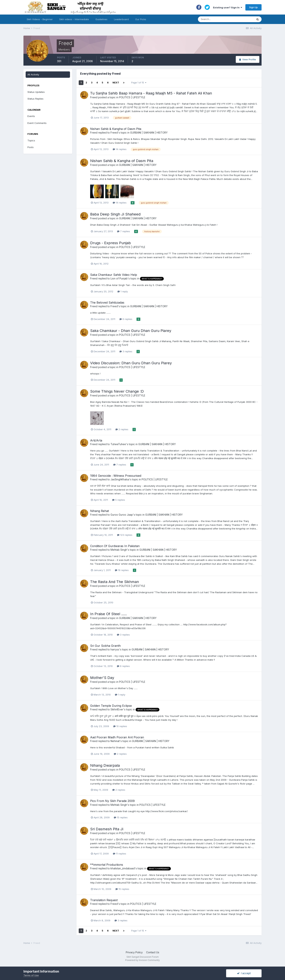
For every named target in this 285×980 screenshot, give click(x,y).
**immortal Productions (107, 865)
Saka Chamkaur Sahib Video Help (114, 275)
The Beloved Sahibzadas (107, 303)
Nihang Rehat (100, 511)
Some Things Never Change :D (117, 391)
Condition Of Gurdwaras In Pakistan (115, 546)
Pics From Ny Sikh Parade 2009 (112, 801)
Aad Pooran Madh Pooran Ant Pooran (117, 737)
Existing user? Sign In (228, 7)
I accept (244, 973)
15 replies (121, 817)
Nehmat (115, 741)
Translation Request (104, 900)
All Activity (33, 74)
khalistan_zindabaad (123, 868)
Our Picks (141, 19)
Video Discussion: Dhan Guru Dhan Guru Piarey (131, 363)
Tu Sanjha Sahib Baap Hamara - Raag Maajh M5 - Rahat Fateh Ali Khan (151, 93)
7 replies (124, 231)
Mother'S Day (102, 678)
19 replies (122, 570)
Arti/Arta (96, 440)
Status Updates (36, 92)
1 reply (123, 291)
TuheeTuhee (118, 444)
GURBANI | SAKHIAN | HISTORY (149, 133)
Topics (31, 140)
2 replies (122, 429)
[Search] (222, 19)
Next (116, 83)
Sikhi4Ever (117, 709)
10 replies (120, 726)
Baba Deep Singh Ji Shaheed (115, 214)
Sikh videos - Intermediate (74, 19)
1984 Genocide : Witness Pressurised (116, 476)
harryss (115, 649)
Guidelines (101, 19)
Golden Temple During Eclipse (111, 706)
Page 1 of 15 (139, 83)
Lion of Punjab (119, 278)
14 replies (120, 149)
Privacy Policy (134, 952)
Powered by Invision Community (142, 960)
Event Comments (37, 123)
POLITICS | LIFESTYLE (132, 97)
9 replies (123, 666)
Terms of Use (31, 975)
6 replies (126, 319)
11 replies (120, 854)
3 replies (126, 351)
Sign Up (253, 7)
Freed (94, 97)
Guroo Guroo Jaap (122, 515)
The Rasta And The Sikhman (115, 582)
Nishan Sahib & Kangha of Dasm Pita (116, 129)
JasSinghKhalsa (120, 479)
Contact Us (153, 952)
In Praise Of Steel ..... (108, 614)
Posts (31, 147)
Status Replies (35, 99)
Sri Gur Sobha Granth (105, 646)
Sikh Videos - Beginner (40, 19)
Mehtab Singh (119, 550)
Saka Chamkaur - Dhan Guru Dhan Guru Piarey (131, 331)
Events (31, 116)
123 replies (125, 535)
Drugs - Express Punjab (111, 243)
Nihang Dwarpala (105, 765)
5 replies (119, 500)
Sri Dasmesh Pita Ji (107, 829)
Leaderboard (121, 19)
